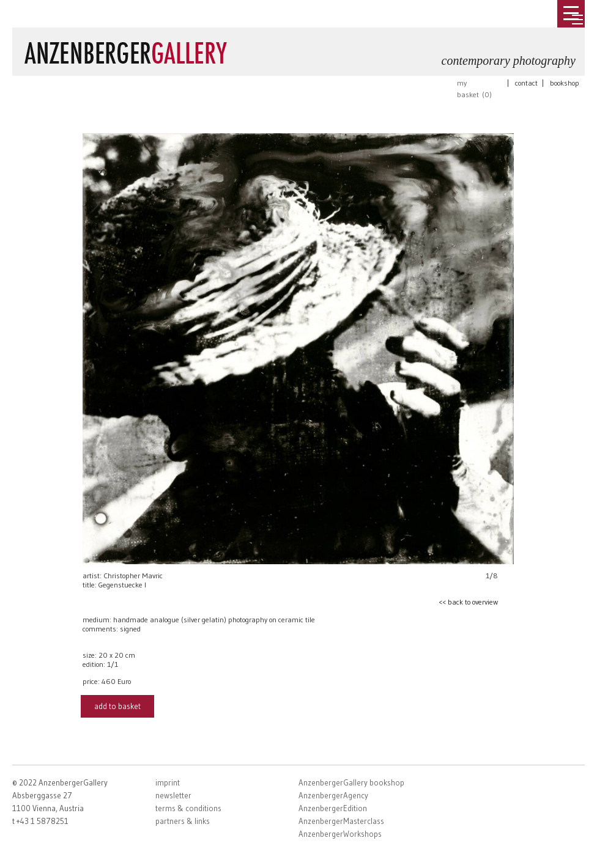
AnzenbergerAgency (333, 795)
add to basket (117, 706)
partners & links (183, 821)
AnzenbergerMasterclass (341, 821)
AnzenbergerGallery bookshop (351, 782)
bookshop (565, 83)
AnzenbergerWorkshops (340, 834)
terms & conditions (188, 808)
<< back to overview (468, 602)
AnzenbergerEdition (333, 808)
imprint (168, 782)
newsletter (173, 795)
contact (526, 83)
